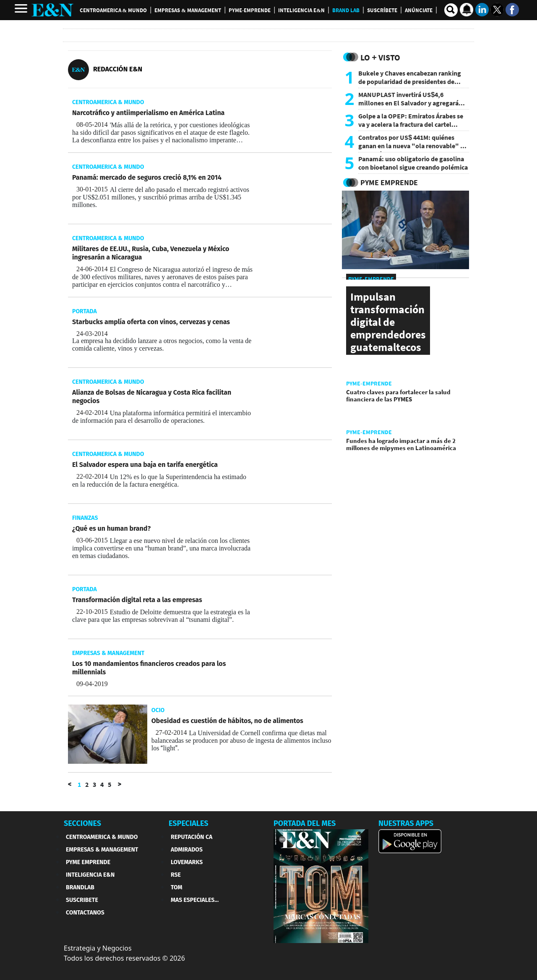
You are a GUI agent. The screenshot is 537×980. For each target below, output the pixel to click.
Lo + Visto (380, 57)
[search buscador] (451, 10)
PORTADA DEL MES (305, 823)
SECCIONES (82, 823)
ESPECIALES (189, 823)
